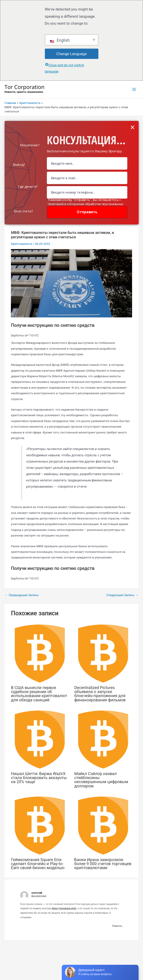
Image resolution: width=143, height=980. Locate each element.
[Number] (87, 192)
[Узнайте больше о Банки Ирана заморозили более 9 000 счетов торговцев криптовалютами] (103, 825)
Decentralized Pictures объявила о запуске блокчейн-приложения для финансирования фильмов (100, 694)
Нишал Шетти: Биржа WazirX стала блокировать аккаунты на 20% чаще (39, 778)
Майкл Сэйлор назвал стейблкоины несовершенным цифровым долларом (101, 780)
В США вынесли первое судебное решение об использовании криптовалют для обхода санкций (39, 694)
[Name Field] (87, 163)
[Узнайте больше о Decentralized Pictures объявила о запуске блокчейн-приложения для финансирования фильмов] (103, 653)
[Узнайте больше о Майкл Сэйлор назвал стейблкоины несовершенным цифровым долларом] (103, 739)
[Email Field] (87, 178)
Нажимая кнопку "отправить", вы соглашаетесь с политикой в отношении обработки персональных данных (86, 204)
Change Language (71, 54)
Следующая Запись (122, 595)
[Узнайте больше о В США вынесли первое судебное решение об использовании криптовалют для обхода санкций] (40, 653)
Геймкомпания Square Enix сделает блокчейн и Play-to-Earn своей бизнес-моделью (38, 864)
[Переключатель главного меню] (134, 89)
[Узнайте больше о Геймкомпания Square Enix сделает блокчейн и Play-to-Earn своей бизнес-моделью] (40, 825)
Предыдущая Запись (22, 595)
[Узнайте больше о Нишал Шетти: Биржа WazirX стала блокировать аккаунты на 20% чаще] (40, 739)
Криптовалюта (21, 244)
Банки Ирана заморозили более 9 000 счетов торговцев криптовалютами (103, 864)
